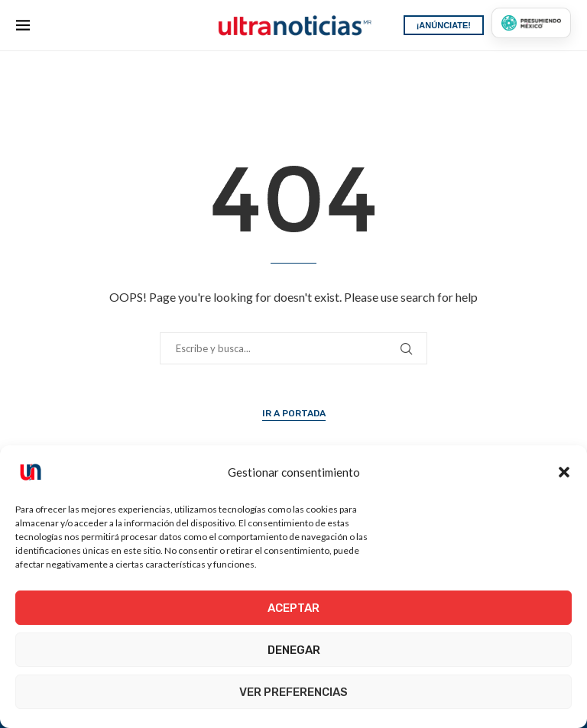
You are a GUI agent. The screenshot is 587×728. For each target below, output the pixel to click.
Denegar (294, 650)
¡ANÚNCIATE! (444, 25)
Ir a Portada (294, 413)
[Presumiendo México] (531, 23)
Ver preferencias (293, 692)
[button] (564, 472)
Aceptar (293, 608)
